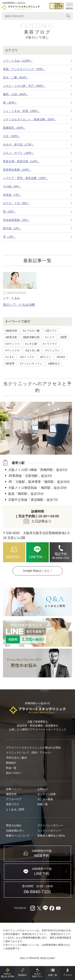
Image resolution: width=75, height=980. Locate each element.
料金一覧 (11, 768)
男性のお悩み (14, 825)
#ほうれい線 (32, 350)
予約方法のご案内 (16, 758)
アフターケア (14, 799)
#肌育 (63, 337)
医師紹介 (11, 763)
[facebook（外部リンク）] (52, 908)
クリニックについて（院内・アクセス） (29, 753)
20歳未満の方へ (15, 831)
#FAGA (61, 357)
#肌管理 (10, 364)
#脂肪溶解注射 (31, 337)
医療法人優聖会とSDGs (51, 836)
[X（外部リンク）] (39, 908)
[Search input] (35, 16)
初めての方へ (14, 773)
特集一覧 (43, 804)
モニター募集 (45, 799)
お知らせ (43, 789)
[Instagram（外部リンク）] (33, 908)
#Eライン (45, 357)
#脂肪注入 (54, 364)
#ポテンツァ (12, 344)
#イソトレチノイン (31, 364)
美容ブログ (12, 804)
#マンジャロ (12, 350)
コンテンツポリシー (49, 831)
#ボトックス (27, 357)
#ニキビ (10, 357)
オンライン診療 (46, 794)
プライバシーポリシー (50, 825)
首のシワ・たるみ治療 (19, 305)
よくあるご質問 (15, 809)
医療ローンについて (18, 836)
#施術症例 (11, 331)
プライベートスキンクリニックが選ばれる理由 (33, 748)
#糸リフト (51, 331)
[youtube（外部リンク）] (58, 908)
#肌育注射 (11, 337)
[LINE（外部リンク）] (37, 633)
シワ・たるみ (11, 298)
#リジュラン (52, 350)
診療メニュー (14, 789)
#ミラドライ (50, 344)
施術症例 (11, 794)
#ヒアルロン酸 (31, 331)
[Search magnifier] (68, 16)
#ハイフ (50, 337)
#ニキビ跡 (31, 344)
